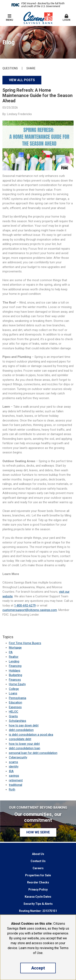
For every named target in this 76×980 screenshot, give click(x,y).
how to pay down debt (24, 725)
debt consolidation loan (25, 748)
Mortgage (15, 648)
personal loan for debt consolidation (33, 753)
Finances (15, 680)
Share (31, 68)
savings (14, 776)
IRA (11, 771)
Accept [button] (38, 968)
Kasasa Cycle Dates (38, 897)
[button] (66, 18)
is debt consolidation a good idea (31, 735)
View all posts (22, 80)
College (14, 689)
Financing (15, 666)
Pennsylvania (18, 698)
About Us (38, 854)
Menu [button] (10, 18)
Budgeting (16, 675)
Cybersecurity (18, 757)
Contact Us (38, 861)
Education (16, 702)
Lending (14, 661)
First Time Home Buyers (25, 643)
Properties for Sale (38, 875)
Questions (10, 68)
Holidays (15, 671)
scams (13, 762)
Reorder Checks (38, 882)
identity (14, 767)
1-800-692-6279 (25, 605)
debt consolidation (21, 730)
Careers (38, 868)
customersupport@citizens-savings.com (30, 610)
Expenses (15, 707)
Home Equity (17, 684)
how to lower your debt (24, 744)
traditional (16, 785)
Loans (13, 693)
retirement (16, 780)
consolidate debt (20, 739)
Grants (13, 716)
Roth (12, 789)
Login (66, 18)
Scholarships (18, 721)
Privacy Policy (38, 890)
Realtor (14, 657)
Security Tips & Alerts (38, 904)
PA (11, 652)
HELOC (14, 712)
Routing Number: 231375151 (38, 911)
